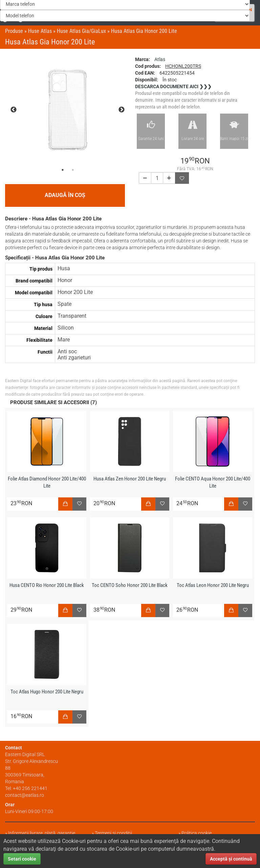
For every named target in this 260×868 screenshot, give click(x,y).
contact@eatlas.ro (25, 795)
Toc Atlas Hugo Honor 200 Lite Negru (47, 692)
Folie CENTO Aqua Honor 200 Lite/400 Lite (213, 482)
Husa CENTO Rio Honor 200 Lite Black (47, 585)
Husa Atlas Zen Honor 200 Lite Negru (130, 479)
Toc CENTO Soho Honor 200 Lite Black (130, 585)
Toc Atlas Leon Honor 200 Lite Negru (213, 585)
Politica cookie (197, 833)
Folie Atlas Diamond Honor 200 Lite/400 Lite (47, 482)
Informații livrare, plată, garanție (42, 833)
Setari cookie (22, 859)
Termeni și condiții (113, 833)
